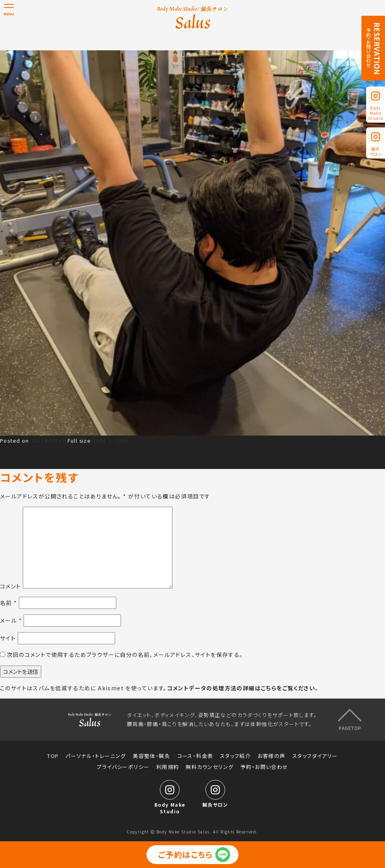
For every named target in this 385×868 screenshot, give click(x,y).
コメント (11, 586)
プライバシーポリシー (123, 767)
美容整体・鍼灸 (151, 756)
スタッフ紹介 (235, 756)
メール (11, 620)
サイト (8, 638)
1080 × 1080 (110, 440)
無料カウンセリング (210, 767)
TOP (53, 756)
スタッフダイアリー (315, 756)
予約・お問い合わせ (264, 767)
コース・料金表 (195, 756)
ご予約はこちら (186, 854)
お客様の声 (272, 756)
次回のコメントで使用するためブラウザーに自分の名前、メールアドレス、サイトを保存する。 (125, 655)
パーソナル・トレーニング (96, 756)
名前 (9, 603)
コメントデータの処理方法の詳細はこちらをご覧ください (241, 688)
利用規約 (168, 767)
